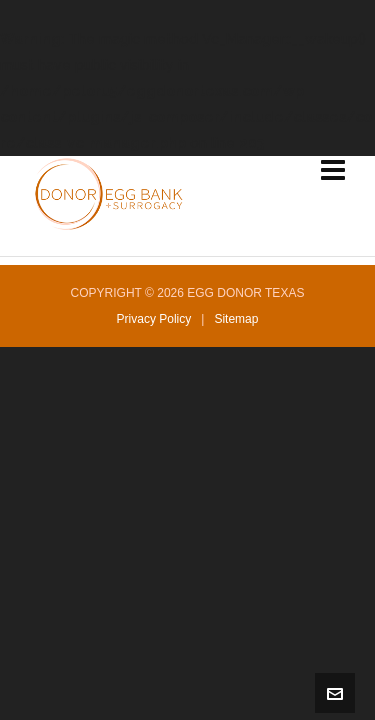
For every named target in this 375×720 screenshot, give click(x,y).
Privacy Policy (154, 319)
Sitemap (236, 319)
